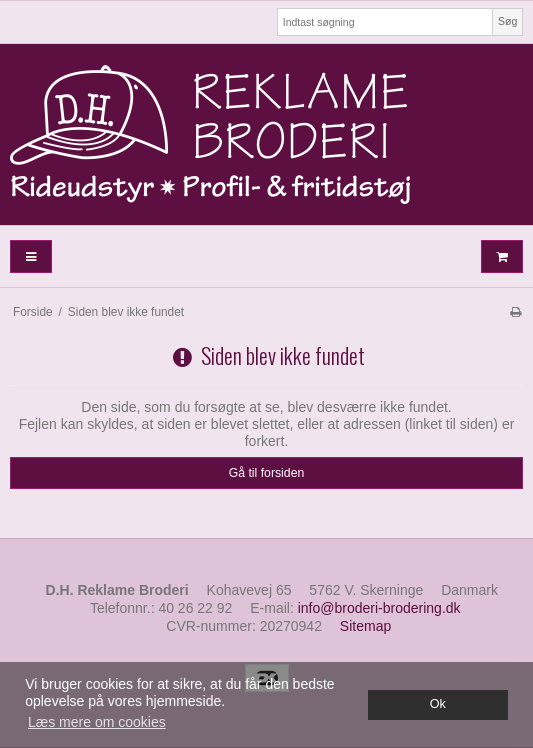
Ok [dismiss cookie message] (438, 704)
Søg (507, 21)
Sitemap (365, 626)
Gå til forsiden (267, 473)
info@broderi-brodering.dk (379, 608)
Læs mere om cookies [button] (97, 722)
